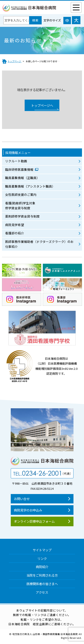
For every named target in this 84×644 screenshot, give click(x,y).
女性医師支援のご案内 (21, 195)
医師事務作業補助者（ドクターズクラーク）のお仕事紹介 (39, 244)
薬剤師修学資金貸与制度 (22, 216)
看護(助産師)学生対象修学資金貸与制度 (20, 205)
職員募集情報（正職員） (22, 178)
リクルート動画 (16, 161)
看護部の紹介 (15, 233)
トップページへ (42, 105)
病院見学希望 (15, 225)
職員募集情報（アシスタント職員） (30, 186)
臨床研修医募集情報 (20, 169)
